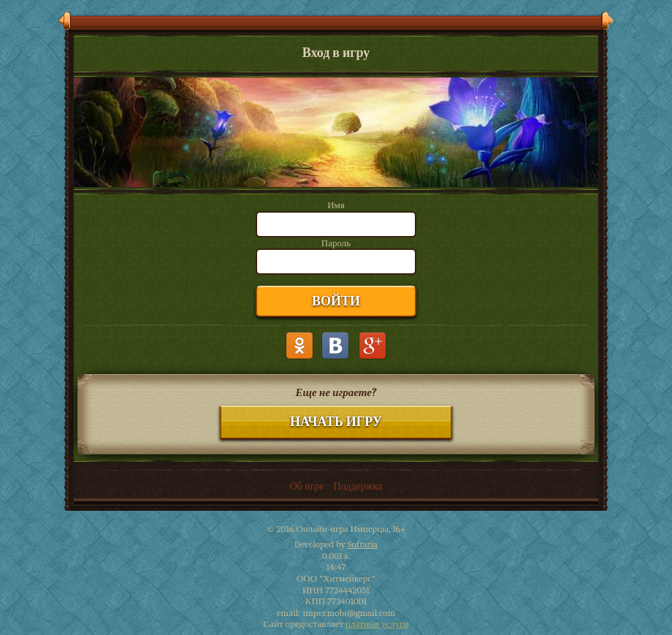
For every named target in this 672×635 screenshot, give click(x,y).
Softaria (363, 544)
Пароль (336, 243)
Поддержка (358, 486)
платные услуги (377, 624)
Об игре (307, 486)
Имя (336, 205)
